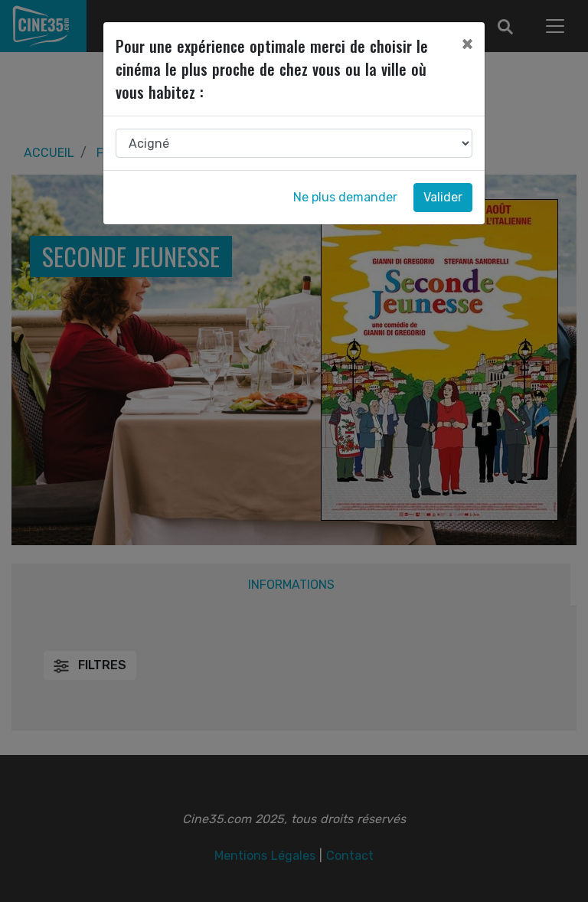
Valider (443, 197)
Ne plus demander (345, 197)
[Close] (467, 44)
